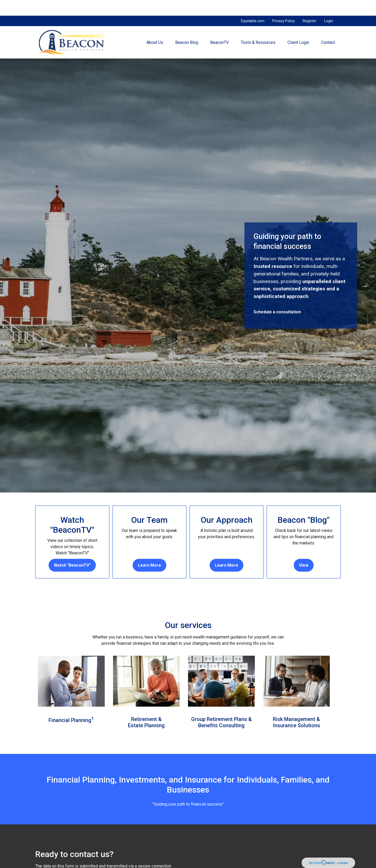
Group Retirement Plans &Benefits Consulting (221, 707)
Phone (248, 865)
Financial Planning (70, 705)
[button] (155, 27)
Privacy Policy (284, 5)
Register (310, 5)
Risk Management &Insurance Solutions (296, 707)
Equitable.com (253, 5)
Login (329, 5)
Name (41, 865)
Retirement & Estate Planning (146, 707)
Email (144, 865)
